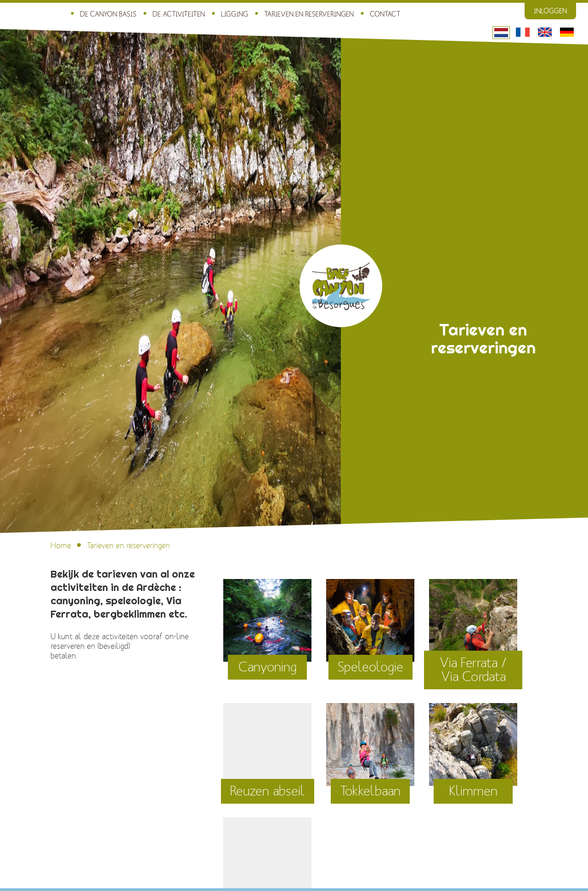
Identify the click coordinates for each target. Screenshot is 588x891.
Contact (385, 14)
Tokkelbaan (370, 791)
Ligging (235, 14)
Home (61, 546)
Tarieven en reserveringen (309, 14)
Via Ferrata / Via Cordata (473, 670)
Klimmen (473, 791)
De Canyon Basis (108, 14)
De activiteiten (179, 14)
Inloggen (550, 11)
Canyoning (268, 667)
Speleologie (370, 667)
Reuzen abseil (268, 791)
